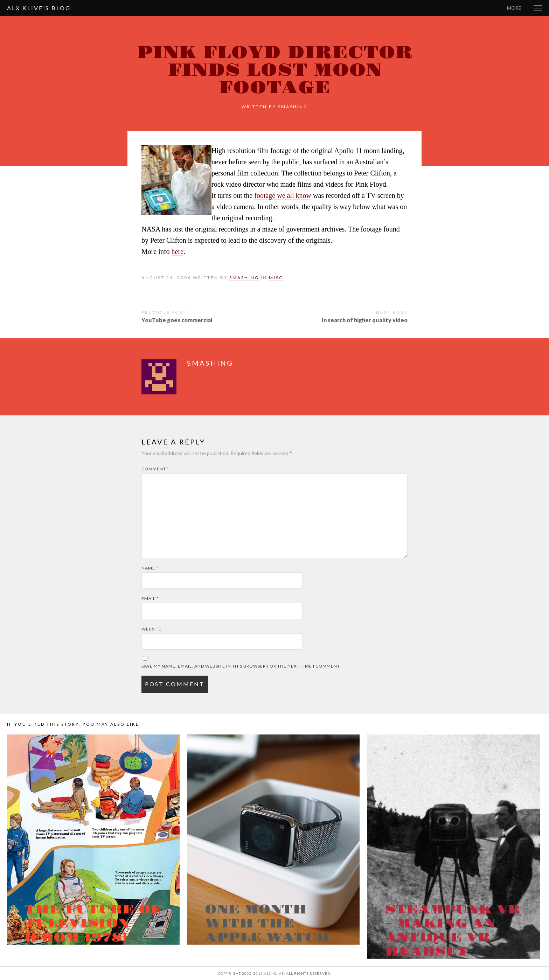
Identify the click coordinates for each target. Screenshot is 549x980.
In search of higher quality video (365, 320)
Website (151, 629)
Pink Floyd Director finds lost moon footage (275, 70)
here (178, 251)
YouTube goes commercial (177, 320)
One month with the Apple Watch (267, 924)
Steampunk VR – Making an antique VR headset (453, 931)
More (514, 8)
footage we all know (283, 195)
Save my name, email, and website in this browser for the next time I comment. (241, 666)
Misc (276, 278)
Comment (155, 469)
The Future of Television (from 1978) (93, 924)
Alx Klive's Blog (39, 8)
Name (150, 568)
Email (150, 598)
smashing (293, 107)
